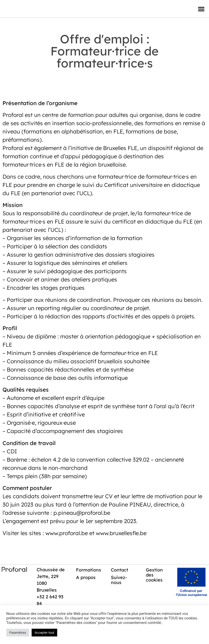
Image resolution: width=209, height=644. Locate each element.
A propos (86, 577)
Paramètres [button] (18, 633)
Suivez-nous (119, 580)
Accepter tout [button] (44, 633)
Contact (120, 570)
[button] (201, 9)
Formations (89, 570)
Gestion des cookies (155, 575)
